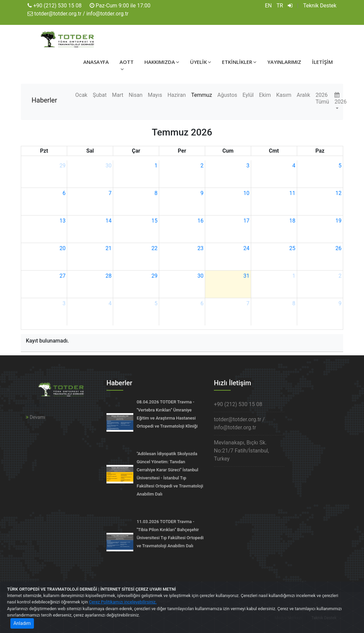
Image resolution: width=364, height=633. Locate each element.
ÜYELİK (201, 62)
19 (338, 221)
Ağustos (227, 95)
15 (154, 221)
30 (108, 166)
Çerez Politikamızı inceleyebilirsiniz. (123, 602)
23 (200, 248)
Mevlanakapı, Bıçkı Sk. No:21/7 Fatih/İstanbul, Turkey (241, 451)
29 (62, 166)
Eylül (248, 95)
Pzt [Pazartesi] (44, 151)
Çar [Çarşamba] (136, 151)
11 (292, 193)
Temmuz (201, 95)
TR (280, 6)
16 (200, 221)
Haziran (177, 95)
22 (154, 248)
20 (62, 248)
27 (62, 276)
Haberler (44, 100)
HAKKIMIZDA (162, 62)
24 (246, 248)
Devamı (36, 417)
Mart (118, 95)
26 (338, 248)
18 (292, 221)
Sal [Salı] (90, 151)
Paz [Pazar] (320, 151)
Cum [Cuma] (228, 151)
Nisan (135, 95)
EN (268, 6)
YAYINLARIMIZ (284, 62)
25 (292, 248)
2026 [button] (340, 99)
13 (62, 221)
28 (108, 276)
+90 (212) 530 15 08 (57, 6)
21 (108, 248)
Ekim (265, 95)
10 (246, 193)
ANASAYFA (96, 62)
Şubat (100, 95)
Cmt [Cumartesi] (274, 151)
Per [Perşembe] (182, 151)
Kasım (284, 95)
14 (108, 221)
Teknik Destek (320, 6)
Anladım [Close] (22, 623)
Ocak (81, 95)
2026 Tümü (322, 98)
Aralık (303, 95)
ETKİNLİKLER (239, 62)
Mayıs (155, 95)
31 (246, 276)
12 (338, 193)
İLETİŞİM (322, 62)
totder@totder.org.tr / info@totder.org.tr (81, 14)
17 (246, 221)
